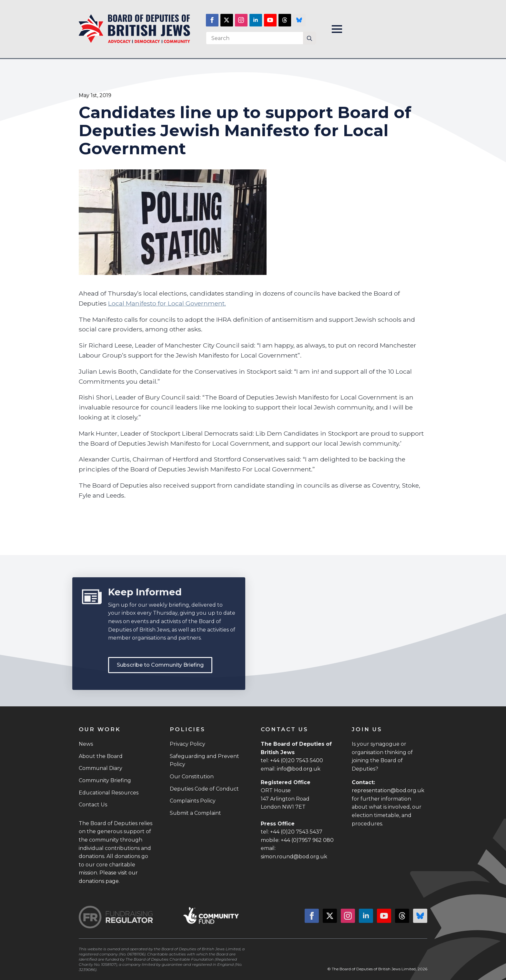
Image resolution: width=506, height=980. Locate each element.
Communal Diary (101, 768)
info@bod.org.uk (299, 769)
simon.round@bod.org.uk (294, 857)
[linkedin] (256, 20)
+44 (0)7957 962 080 (307, 840)
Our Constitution (192, 777)
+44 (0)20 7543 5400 (297, 760)
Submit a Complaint (195, 813)
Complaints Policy (193, 801)
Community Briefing (105, 780)
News (86, 744)
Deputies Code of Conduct (204, 789)
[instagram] (241, 20)
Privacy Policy (187, 744)
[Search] (309, 38)
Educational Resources (109, 793)
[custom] (285, 20)
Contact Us (93, 805)
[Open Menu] (337, 29)
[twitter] (227, 20)
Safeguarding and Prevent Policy (204, 760)
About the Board (101, 756)
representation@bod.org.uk (388, 790)
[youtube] (270, 20)
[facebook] (212, 20)
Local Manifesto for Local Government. (167, 303)
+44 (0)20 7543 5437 (296, 832)
